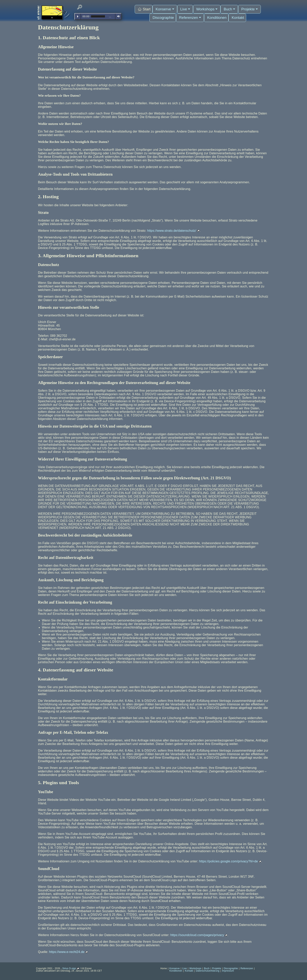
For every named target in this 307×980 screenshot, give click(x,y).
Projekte (247, 8)
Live (185, 8)
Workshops (206, 8)
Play (78, 16)
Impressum (228, 971)
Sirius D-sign (71, 968)
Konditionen (215, 14)
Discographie (165, 14)
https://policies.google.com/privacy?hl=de (230, 861)
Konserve (166, 8)
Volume (118, 16)
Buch (227, 8)
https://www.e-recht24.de (69, 952)
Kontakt (234, 14)
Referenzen (190, 14)
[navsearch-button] (80, 7)
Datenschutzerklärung (208, 971)
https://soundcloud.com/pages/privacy (199, 935)
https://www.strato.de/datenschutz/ (173, 231)
